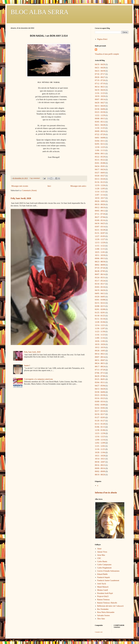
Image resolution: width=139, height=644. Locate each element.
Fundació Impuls (104, 577)
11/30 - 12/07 (100, 328)
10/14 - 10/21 (100, 459)
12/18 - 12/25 (100, 147)
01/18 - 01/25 (100, 316)
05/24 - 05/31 (100, 278)
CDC (99, 558)
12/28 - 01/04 (100, 322)
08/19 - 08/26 (100, 475)
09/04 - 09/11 (100, 154)
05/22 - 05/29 (100, 157)
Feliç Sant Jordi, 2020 (21, 198)
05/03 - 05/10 (100, 287)
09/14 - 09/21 (100, 354)
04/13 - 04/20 (100, 106)
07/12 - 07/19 (100, 84)
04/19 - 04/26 (100, 64)
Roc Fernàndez (103, 609)
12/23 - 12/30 (100, 433)
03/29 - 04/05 (100, 297)
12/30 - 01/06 (100, 430)
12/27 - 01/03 (100, 236)
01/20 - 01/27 (100, 421)
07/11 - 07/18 (100, 214)
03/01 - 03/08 (100, 300)
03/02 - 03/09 (100, 405)
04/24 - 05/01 (100, 166)
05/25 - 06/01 (100, 379)
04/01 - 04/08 (100, 138)
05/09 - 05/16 (100, 220)
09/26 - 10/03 (100, 201)
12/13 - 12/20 (100, 243)
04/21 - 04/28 (100, 68)
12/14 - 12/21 (100, 325)
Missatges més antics (78, 186)
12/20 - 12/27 (100, 239)
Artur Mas (101, 555)
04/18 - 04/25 (100, 223)
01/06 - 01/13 (100, 427)
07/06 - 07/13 (100, 373)
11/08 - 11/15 (100, 249)
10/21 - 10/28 (100, 456)
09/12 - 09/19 (100, 208)
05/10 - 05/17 (100, 284)
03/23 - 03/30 (100, 112)
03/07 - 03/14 (100, 227)
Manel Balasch (103, 587)
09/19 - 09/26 (100, 204)
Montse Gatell (103, 590)
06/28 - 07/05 (100, 271)
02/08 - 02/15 (100, 306)
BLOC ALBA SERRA (40, 12)
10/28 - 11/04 (100, 452)
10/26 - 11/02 (100, 341)
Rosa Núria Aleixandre (106, 612)
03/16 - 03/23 (100, 398)
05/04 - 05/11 (100, 382)
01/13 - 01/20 (100, 424)
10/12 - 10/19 (100, 347)
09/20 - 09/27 (100, 77)
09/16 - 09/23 (100, 465)
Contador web (99, 632)
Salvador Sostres (104, 615)
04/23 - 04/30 (100, 71)
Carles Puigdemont (104, 568)
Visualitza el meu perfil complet (107, 54)
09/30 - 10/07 (100, 462)
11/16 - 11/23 (100, 93)
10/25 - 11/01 (100, 252)
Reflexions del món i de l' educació (110, 606)
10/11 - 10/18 (100, 255)
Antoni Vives (102, 552)
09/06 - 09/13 (100, 258)
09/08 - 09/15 (100, 119)
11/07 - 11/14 (100, 195)
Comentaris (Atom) (29, 190)
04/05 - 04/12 (100, 293)
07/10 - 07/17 (100, 74)
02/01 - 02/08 (100, 309)
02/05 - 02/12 (100, 144)
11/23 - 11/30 (100, 332)
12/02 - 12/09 (100, 443)
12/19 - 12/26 (100, 185)
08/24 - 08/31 (100, 363)
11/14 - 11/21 (100, 192)
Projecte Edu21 (103, 596)
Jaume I (27, 365)
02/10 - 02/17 (100, 414)
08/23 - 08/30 (100, 262)
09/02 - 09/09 (100, 471)
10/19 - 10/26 (100, 96)
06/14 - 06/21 (100, 87)
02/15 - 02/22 (100, 303)
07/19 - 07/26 (100, 80)
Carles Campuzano (104, 565)
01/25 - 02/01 (100, 313)
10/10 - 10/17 (100, 198)
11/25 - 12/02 (100, 446)
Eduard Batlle (102, 574)
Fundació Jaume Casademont (108, 580)
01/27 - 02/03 (100, 417)
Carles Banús (102, 561)
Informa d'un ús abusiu (106, 493)
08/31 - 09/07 (100, 360)
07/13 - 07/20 (100, 370)
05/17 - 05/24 (100, 281)
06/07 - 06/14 (100, 274)
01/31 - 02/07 (100, 233)
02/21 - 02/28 (100, 230)
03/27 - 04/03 (100, 173)
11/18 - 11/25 (100, 128)
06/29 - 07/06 (100, 376)
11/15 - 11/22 (100, 246)
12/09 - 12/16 (100, 440)
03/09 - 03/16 (100, 402)
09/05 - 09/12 (100, 211)
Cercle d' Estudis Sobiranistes (108, 571)
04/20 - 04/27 (100, 103)
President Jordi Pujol (105, 593)
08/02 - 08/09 (100, 265)
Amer (99, 549)
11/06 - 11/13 (100, 150)
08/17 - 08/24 (100, 367)
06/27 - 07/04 (100, 217)
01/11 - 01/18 (100, 319)
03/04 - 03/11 (100, 141)
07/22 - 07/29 (100, 134)
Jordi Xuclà (102, 584)
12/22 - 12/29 (100, 115)
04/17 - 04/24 (100, 169)
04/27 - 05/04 (100, 386)
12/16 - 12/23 (100, 437)
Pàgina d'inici (102, 39)
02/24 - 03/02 (100, 408)
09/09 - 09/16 (100, 131)
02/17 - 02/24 (100, 411)
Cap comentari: (35, 178)
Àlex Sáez (101, 619)
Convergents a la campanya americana (38, 379)
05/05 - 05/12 (100, 122)
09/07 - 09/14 (100, 99)
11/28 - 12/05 (100, 189)
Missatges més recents (20, 186)
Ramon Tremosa (103, 600)
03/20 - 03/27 (100, 176)
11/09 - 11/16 (100, 338)
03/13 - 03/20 (100, 179)
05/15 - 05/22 (100, 160)
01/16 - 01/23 (100, 182)
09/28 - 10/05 (100, 351)
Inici (49, 186)
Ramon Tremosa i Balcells (107, 603)
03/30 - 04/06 (100, 109)
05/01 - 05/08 (100, 163)
